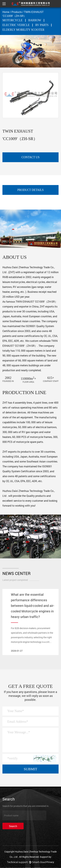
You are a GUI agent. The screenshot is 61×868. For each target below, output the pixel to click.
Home (6, 12)
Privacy (50, 862)
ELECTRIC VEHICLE (16, 25)
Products (17, 12)
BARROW (35, 20)
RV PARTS (42, 25)
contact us (30, 157)
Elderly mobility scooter (23, 30)
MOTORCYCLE (13, 20)
